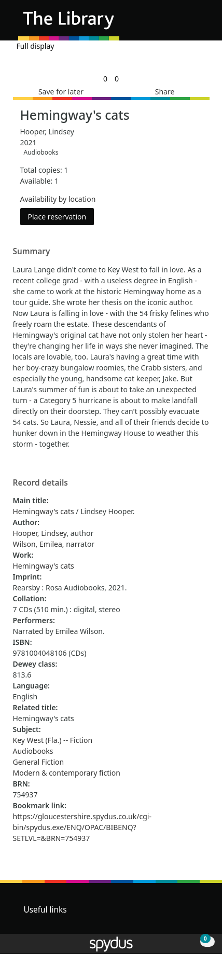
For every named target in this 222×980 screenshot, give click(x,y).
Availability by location (58, 199)
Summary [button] (32, 252)
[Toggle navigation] (198, 24)
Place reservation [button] (61, 216)
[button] (186, 24)
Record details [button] (40, 483)
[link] (105, 79)
